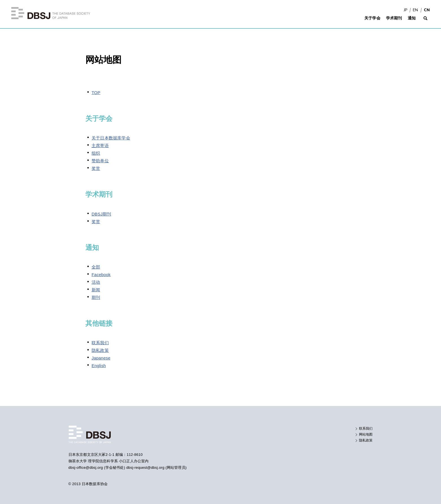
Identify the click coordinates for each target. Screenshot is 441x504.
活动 (96, 282)
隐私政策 (100, 350)
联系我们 (100, 343)
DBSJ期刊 (101, 214)
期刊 (96, 297)
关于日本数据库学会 (111, 138)
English (99, 366)
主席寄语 (100, 146)
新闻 (96, 290)
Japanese (101, 358)
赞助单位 (100, 161)
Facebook (101, 275)
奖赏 (96, 168)
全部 (96, 267)
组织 (96, 153)
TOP (96, 93)
